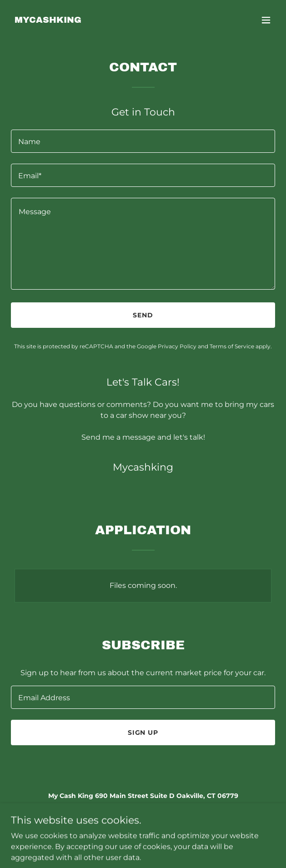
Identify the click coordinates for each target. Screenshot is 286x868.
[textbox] (143, 141)
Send (143, 315)
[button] (266, 20)
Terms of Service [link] (232, 346)
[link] (48, 20)
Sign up (143, 733)
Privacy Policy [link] (177, 346)
